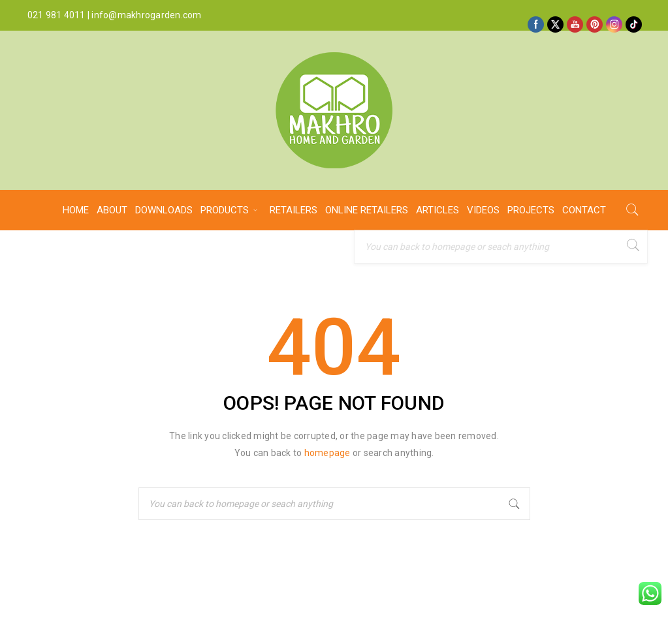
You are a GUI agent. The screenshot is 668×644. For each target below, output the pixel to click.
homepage (327, 453)
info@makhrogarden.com (146, 15)
